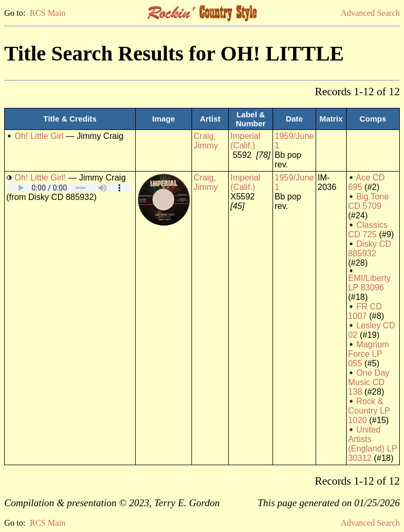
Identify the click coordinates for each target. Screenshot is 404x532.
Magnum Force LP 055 (369, 354)
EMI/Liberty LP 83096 (370, 283)
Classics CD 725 (368, 230)
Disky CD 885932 (370, 249)
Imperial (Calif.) (245, 141)
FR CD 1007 (365, 311)
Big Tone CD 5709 (368, 201)
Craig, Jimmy (206, 141)
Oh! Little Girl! (40, 178)
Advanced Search (370, 13)
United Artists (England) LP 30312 (373, 444)
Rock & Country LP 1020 (369, 411)
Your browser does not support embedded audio (70, 188)
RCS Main (47, 13)
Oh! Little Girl (39, 136)
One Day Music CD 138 (369, 382)
